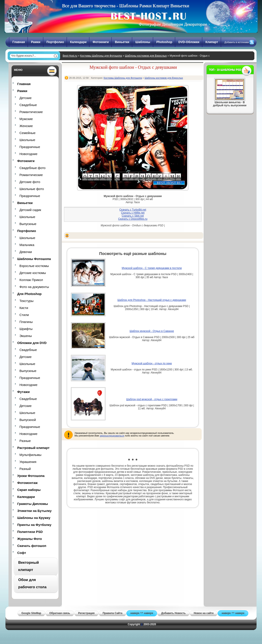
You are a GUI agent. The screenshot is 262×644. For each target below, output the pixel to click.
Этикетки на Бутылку (34, 511)
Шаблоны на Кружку (34, 518)
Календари (78, 42)
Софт (22, 553)
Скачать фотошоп (32, 546)
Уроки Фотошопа (31, 476)
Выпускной (28, 420)
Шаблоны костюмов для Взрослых (146, 56)
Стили (24, 315)
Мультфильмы (30, 455)
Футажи (23, 392)
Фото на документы (34, 287)
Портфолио (55, 42)
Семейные (28, 133)
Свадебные (28, 105)
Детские (26, 98)
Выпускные (28, 224)
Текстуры (26, 301)
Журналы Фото (30, 539)
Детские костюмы (33, 273)
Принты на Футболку (34, 525)
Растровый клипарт (33, 448)
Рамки (36, 42)
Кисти (24, 308)
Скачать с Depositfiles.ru (133, 219)
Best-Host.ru (70, 56)
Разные (25, 441)
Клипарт (212, 42)
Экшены (26, 336)
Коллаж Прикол (31, 280)
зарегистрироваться (112, 436)
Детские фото (30, 182)
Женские (26, 126)
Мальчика (27, 245)
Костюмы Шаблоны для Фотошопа (101, 56)
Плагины (26, 322)
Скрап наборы (29, 490)
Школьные (27, 140)
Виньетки (122, 42)
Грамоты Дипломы (33, 504)
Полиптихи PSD (30, 532)
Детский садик (30, 210)
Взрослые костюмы (34, 266)
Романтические (31, 112)
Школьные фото (32, 189)
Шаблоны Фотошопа (34, 259)
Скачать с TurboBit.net (133, 210)
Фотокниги (101, 42)
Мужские (26, 119)
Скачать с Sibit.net (133, 216)
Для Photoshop (29, 294)
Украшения (28, 462)
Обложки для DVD (32, 343)
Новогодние (28, 154)
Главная (19, 42)
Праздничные (30, 147)
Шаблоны (143, 42)
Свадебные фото (32, 168)
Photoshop (164, 42)
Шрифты (26, 329)
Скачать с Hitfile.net (133, 213)
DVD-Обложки (189, 42)
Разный (25, 469)
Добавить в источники (237, 42)
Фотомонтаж (27, 483)
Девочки (26, 252)
